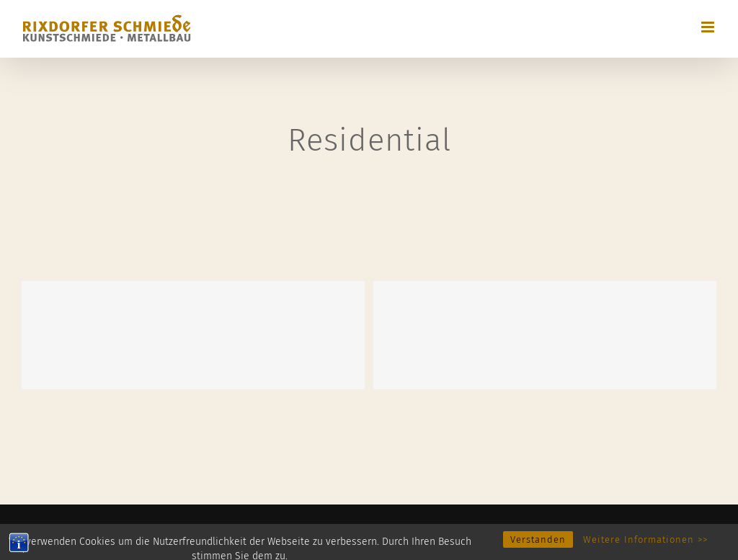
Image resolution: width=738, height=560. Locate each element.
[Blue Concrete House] (545, 335)
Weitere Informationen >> (645, 547)
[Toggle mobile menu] (709, 27)
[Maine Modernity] (193, 335)
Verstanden (538, 547)
